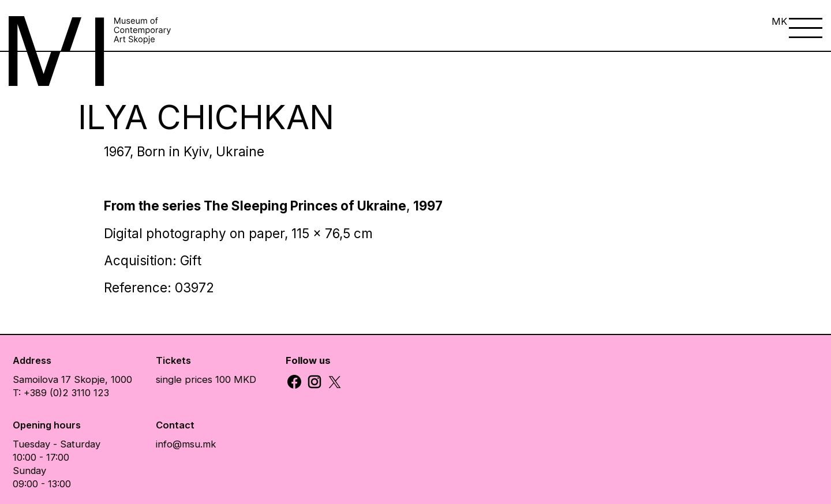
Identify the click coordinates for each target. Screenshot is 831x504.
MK (779, 21)
